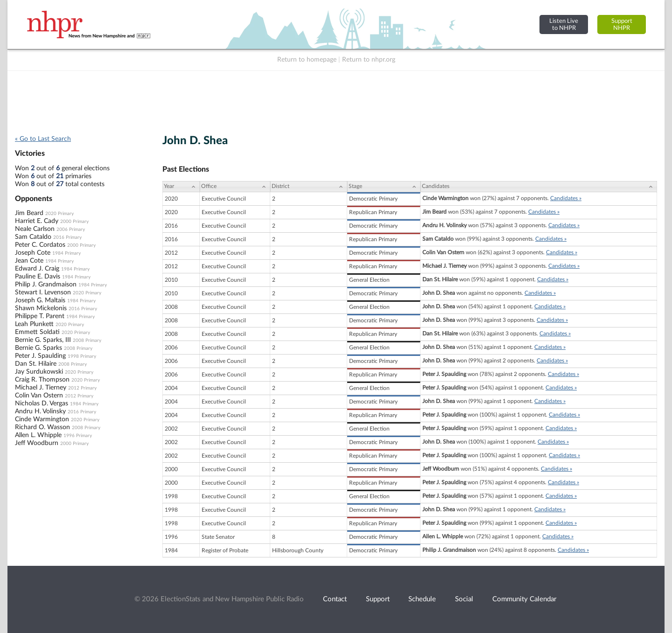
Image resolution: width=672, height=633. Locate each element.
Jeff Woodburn (37, 443)
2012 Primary (82, 388)
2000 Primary (74, 222)
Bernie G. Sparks (38, 348)
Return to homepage (307, 60)
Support (378, 599)
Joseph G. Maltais (40, 300)
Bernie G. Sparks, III (43, 340)
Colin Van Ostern (39, 396)
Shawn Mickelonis (41, 308)
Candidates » (566, 198)
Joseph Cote (33, 253)
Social (464, 599)
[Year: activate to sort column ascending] (181, 187)
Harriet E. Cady (37, 221)
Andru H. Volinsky (40, 411)
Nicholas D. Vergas (42, 403)
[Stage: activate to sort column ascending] (384, 187)
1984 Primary (66, 253)
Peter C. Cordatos (40, 245)
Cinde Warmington (42, 419)
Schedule (422, 599)
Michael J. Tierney (41, 388)
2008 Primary (87, 341)
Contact (335, 599)
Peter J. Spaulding (40, 356)
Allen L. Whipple (38, 435)
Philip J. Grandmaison (46, 285)
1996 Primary (78, 436)
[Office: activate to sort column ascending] (235, 187)
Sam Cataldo (33, 237)
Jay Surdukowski (39, 372)
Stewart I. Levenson (43, 292)
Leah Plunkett (34, 324)
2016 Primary (67, 237)
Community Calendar (524, 599)
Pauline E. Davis (38, 277)
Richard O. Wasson (42, 427)
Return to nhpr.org (369, 60)
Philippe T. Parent (40, 316)
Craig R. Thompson (42, 380)
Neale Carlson (35, 229)
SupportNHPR (622, 24)
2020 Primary (59, 214)
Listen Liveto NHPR (564, 24)
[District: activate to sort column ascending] (309, 187)
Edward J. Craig (37, 269)
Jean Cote (29, 261)
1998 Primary (82, 356)
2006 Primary (71, 230)
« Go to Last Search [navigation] (43, 139)
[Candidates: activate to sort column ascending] (539, 187)
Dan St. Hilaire (36, 364)
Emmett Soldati (37, 332)
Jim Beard (29, 213)
